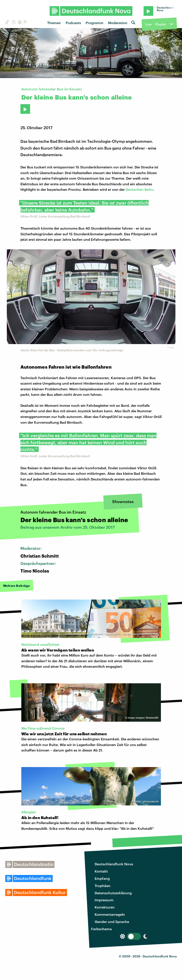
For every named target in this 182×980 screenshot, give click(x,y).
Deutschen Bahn (139, 189)
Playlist (161, 24)
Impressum (104, 900)
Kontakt (101, 871)
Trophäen (103, 886)
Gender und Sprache (112, 922)
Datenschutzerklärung (113, 893)
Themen (54, 23)
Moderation (118, 23)
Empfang (102, 878)
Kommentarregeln (110, 914)
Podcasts (73, 23)
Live (148, 24)
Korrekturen (105, 907)
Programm (95, 23)
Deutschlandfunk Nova (114, 864)
